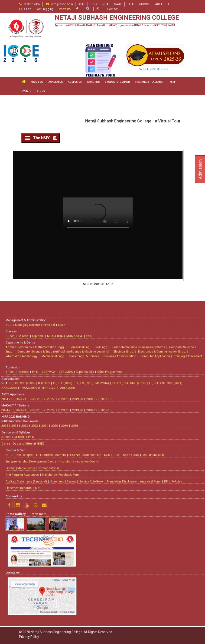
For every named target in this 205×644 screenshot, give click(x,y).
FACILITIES (94, 82)
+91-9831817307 (154, 69)
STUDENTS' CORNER (117, 82)
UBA (131, 4)
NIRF (173, 82)
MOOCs (144, 4)
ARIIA (159, 4)
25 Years (65, 9)
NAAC (118, 4)
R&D (94, 4)
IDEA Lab (25, 9)
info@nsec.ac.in (62, 4)
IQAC (82, 4)
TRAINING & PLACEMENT (150, 82)
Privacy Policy (29, 637)
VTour (41, 91)
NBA (105, 4)
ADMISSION (75, 82)
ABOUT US (37, 82)
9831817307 (32, 4)
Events (27, 91)
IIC (170, 4)
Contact (112, 9)
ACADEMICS (56, 82)
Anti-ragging (45, 9)
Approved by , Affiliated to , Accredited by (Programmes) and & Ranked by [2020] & (115, 25)
